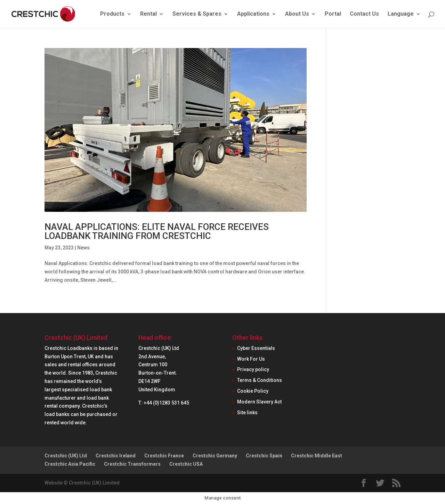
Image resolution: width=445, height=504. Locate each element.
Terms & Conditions (260, 380)
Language (401, 14)
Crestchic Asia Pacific (70, 464)
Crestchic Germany (215, 456)
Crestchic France (164, 456)
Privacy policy (253, 369)
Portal (333, 14)
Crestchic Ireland (116, 456)
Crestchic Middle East (317, 456)
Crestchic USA (186, 464)
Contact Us (364, 14)
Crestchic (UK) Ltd (66, 456)
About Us (297, 14)
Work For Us (251, 359)
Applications (253, 14)
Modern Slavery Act (259, 402)
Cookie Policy (253, 391)
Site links (247, 413)
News (83, 248)
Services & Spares (197, 14)
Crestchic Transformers (132, 464)
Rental (148, 14)
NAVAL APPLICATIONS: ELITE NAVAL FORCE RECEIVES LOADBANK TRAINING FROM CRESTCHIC (157, 231)
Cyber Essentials (256, 348)
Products (112, 14)
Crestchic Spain (264, 456)
